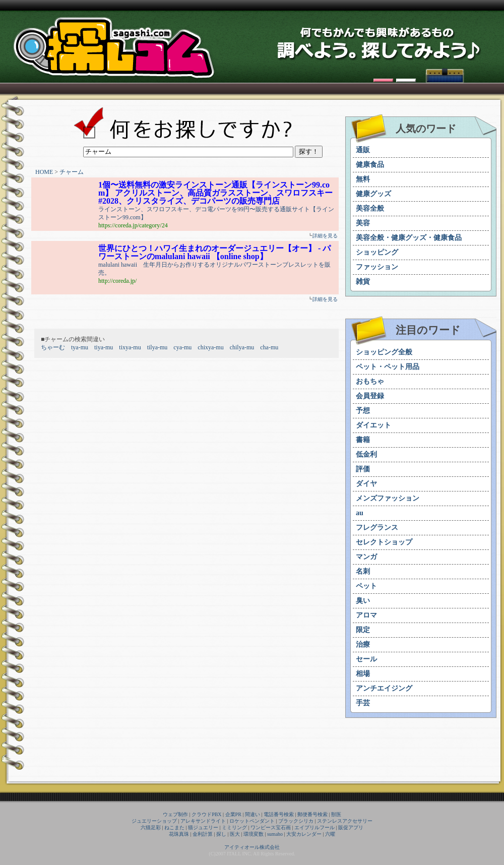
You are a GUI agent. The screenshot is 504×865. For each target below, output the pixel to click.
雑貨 (363, 282)
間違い (253, 814)
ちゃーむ (53, 347)
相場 (363, 674)
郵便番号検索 (312, 814)
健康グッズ (373, 194)
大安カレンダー (304, 834)
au (360, 513)
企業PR (233, 814)
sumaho (275, 834)
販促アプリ (351, 827)
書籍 (363, 440)
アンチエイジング (384, 688)
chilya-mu (242, 347)
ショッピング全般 (384, 352)
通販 (363, 150)
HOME (44, 172)
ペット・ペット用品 (388, 367)
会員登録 (370, 396)
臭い (363, 601)
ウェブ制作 (175, 814)
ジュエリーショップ (154, 821)
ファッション (377, 267)
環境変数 (254, 834)
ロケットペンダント (252, 821)
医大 (235, 834)
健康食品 (370, 165)
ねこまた (174, 827)
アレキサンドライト (203, 821)
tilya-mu (157, 347)
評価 (363, 469)
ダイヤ (366, 484)
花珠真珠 (179, 834)
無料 (363, 179)
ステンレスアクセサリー (345, 821)
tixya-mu (130, 347)
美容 (363, 223)
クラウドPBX (206, 814)
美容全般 (370, 208)
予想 (363, 411)
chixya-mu (210, 347)
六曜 (330, 834)
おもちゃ (370, 381)
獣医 (336, 814)
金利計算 (203, 834)
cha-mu (269, 347)
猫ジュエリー (203, 827)
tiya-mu (104, 347)
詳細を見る (325, 236)
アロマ (366, 615)
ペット (366, 586)
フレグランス (377, 528)
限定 (363, 630)
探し (221, 834)
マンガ (366, 557)
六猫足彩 (151, 827)
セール (366, 659)
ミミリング (234, 827)
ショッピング (377, 252)
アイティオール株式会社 (252, 847)
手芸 (363, 703)
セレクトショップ (384, 542)
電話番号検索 (279, 814)
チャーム (72, 172)
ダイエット (373, 425)
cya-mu (182, 347)
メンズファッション (388, 498)
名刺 (363, 571)
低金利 (366, 454)
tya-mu (80, 347)
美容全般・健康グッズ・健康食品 (409, 238)
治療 (363, 644)
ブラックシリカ (296, 821)
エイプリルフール (314, 827)
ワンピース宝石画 (271, 827)
